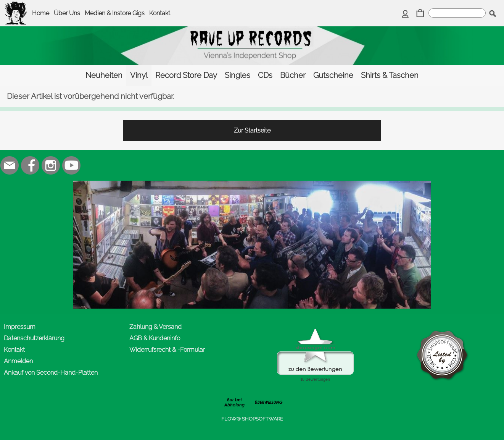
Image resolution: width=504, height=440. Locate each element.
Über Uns (67, 13)
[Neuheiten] (104, 75)
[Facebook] (30, 165)
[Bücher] (293, 75)
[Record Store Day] (186, 75)
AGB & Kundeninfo (155, 338)
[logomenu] (16, 6)
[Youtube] (71, 165)
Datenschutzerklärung (34, 338)
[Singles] (238, 75)
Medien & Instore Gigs (115, 13)
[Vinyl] (139, 75)
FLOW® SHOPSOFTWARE (252, 419)
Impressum (20, 327)
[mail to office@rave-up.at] (10, 165)
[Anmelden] (405, 14)
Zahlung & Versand (155, 327)
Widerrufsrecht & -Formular (167, 350)
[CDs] (265, 75)
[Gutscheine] (333, 75)
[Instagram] (51, 165)
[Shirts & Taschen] (390, 75)
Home (41, 13)
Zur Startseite (252, 130)
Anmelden (18, 361)
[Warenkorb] (420, 14)
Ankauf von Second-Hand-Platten (51, 373)
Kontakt (160, 13)
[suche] (457, 13)
